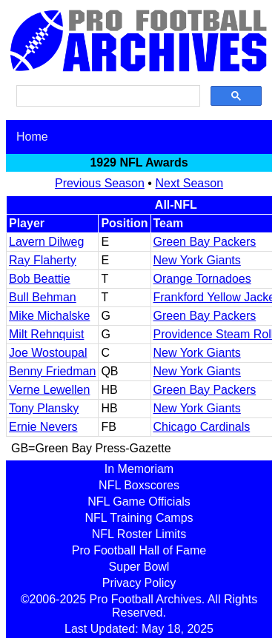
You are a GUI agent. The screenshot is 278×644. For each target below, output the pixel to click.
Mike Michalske (49, 316)
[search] (107, 96)
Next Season (189, 183)
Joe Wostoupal (48, 353)
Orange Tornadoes (202, 279)
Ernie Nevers (43, 427)
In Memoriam (139, 469)
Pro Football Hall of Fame (139, 550)
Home (32, 137)
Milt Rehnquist (46, 334)
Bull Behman (43, 297)
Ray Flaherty (43, 260)
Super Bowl (139, 567)
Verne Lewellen (49, 390)
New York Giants (197, 260)
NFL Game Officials (139, 502)
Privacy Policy (139, 583)
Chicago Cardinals (202, 427)
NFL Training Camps (139, 518)
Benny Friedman (52, 371)
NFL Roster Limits (139, 534)
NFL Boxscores (139, 485)
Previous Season (100, 183)
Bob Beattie (40, 279)
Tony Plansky (44, 408)
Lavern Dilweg (46, 242)
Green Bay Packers (205, 242)
